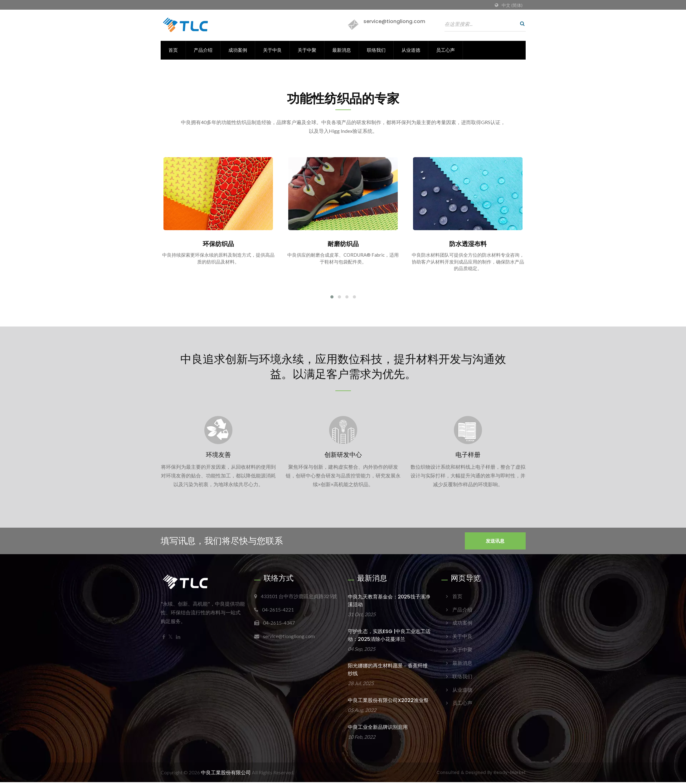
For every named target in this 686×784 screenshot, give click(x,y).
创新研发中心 (343, 456)
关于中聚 (307, 50)
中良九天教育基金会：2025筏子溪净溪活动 (389, 602)
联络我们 (376, 50)
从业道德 (411, 50)
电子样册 (468, 456)
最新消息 (342, 50)
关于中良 (272, 50)
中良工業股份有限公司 (226, 774)
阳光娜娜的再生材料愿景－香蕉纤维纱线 (388, 671)
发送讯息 (495, 542)
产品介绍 (203, 50)
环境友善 (218, 456)
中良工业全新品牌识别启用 (378, 729)
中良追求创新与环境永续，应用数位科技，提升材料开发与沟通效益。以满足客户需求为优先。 (343, 367)
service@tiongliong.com (394, 21)
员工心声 (445, 50)
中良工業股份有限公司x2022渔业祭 (388, 702)
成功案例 (238, 50)
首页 (173, 50)
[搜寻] (521, 23)
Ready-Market (510, 774)
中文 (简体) (512, 5)
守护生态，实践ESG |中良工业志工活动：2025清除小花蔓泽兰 (389, 637)
